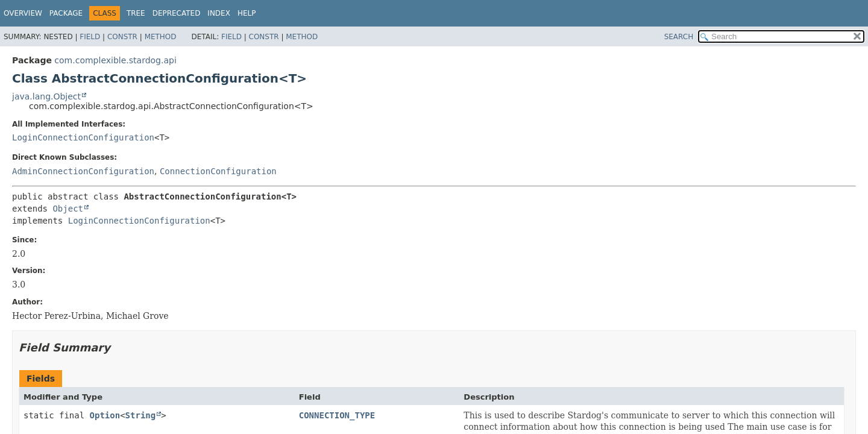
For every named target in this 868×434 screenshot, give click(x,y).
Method (161, 37)
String (141, 415)
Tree (136, 13)
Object (68, 209)
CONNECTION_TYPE (337, 415)
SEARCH (679, 37)
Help (247, 13)
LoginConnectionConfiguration (83, 137)
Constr (122, 37)
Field (90, 37)
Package (66, 13)
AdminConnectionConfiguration (83, 171)
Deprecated (177, 13)
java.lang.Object (46, 96)
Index (219, 13)
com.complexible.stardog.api (115, 60)
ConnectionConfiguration (218, 171)
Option (105, 415)
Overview (23, 13)
